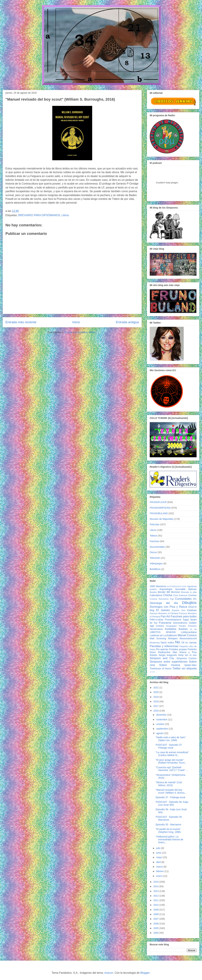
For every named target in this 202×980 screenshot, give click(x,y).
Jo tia (193, 629)
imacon (109, 973)
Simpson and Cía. (162, 658)
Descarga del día (164, 603)
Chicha (168, 595)
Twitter (176, 668)
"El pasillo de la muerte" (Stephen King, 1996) (168, 831)
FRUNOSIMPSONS (160, 508)
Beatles (153, 592)
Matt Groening (158, 638)
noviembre (162, 719)
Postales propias (178, 649)
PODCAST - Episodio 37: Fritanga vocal (169, 746)
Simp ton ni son (187, 655)
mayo (159, 857)
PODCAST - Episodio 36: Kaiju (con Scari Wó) (172, 803)
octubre (160, 724)
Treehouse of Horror (161, 669)
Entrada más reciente (21, 322)
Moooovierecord (188, 638)
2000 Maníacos (158, 586)
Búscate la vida (189, 592)
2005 (156, 928)
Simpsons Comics (186, 658)
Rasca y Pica (188, 652)
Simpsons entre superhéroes (169, 662)
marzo (160, 867)
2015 (156, 882)
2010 (156, 905)
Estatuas (192, 610)
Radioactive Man (168, 652)
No (177, 642)
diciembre (162, 715)
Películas (155, 524)
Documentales (157, 547)
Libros (65, 215)
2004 (156, 933)
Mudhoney (155, 643)
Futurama (165, 623)
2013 (156, 891)
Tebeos (154, 536)
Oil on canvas (189, 643)
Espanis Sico (179, 610)
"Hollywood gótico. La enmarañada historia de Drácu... (169, 839)
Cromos (192, 595)
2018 (156, 701)
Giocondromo (180, 623)
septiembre (162, 729)
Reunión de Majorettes (162, 519)
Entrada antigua (127, 322)
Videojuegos (156, 563)
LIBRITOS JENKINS (163, 632)
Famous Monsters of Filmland (164, 613)
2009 (156, 910)
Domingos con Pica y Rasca (168, 607)
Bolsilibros (155, 569)
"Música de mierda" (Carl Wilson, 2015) (169, 784)
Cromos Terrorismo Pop (162, 599)
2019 (156, 697)
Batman (192, 589)
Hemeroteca (156, 629)
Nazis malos (167, 643)
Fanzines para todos (184, 616)
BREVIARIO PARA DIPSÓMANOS (39, 215)
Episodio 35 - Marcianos (168, 825)
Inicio (76, 322)
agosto (160, 733)
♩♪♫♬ (152, 672)
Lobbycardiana (189, 632)
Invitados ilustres (176, 629)
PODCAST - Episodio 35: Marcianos (169, 818)
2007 (156, 919)
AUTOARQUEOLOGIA (177, 586)
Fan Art (165, 616)
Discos (153, 552)
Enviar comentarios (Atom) (81, 332)
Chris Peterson (180, 595)
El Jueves (163, 610)
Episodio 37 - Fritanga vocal (170, 797)
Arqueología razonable (172, 589)
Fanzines (155, 541)
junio (159, 853)
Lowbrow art (156, 635)
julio (159, 848)
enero (160, 876)
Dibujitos (189, 603)
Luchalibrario (170, 635)
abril (159, 862)
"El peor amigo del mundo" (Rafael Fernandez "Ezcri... (171, 761)
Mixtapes (173, 638)
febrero (160, 871)
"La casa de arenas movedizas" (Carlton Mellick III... (172, 754)
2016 (156, 711)
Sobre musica (170, 665)
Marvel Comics (187, 635)
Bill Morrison (173, 592)
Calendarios (156, 595)
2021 (156, 688)
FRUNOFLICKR (158, 502)
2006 (156, 924)
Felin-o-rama (156, 620)
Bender (162, 592)
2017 (156, 706)
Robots (153, 655)
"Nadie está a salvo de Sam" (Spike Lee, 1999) (171, 739)
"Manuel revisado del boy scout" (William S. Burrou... (171, 791)
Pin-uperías (162, 649)
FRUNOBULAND (159, 513)
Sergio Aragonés (168, 655)
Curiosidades (183, 599)
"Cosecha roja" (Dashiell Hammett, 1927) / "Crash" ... (172, 769)
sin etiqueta (189, 668)
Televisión (155, 558)
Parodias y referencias (164, 646)
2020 (156, 692)
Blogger (145, 973)
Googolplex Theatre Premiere (181, 626)
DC (195, 599)
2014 (156, 886)
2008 (156, 914)
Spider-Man (190, 665)
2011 (156, 900)
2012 (156, 896)
